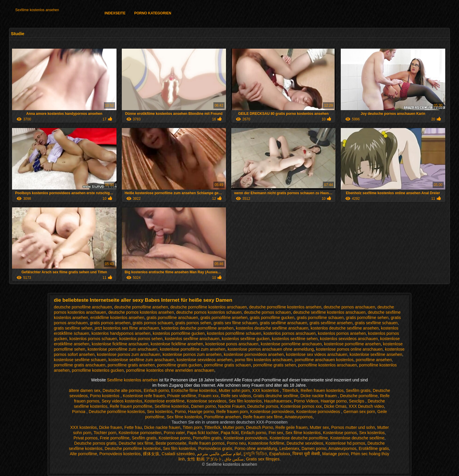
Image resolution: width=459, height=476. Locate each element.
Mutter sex (319, 427)
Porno (180, 412)
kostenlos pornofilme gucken (179, 333)
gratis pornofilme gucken (272, 318)
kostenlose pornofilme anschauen (291, 344)
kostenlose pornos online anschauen (349, 349)
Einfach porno (156, 390)
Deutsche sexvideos (305, 443)
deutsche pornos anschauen (350, 307)
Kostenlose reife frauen (144, 396)
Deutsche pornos (263, 406)
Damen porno (203, 406)
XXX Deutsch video (366, 406)
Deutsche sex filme (136, 443)
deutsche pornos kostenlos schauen (209, 312)
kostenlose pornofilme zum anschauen (123, 349)
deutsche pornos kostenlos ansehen (141, 312)
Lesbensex (289, 448)
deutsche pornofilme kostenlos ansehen (285, 307)
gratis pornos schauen (153, 323)
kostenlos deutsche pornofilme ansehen (197, 328)
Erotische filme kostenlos (194, 390)
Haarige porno (334, 401)
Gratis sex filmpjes (263, 459)
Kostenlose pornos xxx (301, 406)
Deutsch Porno (260, 427)
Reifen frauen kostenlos (322, 390)
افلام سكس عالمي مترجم (219, 454)
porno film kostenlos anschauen (264, 360)
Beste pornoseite (171, 443)
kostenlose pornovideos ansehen (254, 354)
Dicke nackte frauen (319, 396)
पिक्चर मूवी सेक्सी (306, 454)
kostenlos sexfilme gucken (246, 339)
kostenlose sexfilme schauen (80, 360)
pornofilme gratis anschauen (80, 365)
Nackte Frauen (232, 406)
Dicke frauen (111, 427)
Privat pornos (85, 438)
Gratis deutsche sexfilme (276, 396)
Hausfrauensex (278, 401)
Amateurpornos (299, 417)
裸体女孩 (151, 454)
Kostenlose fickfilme (266, 443)
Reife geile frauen (292, 427)
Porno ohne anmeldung (256, 448)
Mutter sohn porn (234, 390)
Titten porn (192, 427)
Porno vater (174, 433)
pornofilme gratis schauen (227, 365)
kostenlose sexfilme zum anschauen (142, 360)
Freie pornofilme (115, 438)
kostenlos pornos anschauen (290, 333)
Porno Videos (306, 401)
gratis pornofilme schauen (320, 318)
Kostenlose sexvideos (207, 401)
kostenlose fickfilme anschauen (120, 344)
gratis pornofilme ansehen (224, 318)
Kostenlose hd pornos (345, 443)
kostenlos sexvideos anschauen (349, 339)
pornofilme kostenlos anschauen (327, 365)
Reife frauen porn (232, 412)
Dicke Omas (335, 406)
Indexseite (115, 13)
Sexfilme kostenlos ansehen (37, 10)
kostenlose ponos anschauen (232, 344)
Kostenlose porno (175, 438)
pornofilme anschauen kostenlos (324, 360)
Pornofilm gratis (207, 438)
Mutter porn (233, 427)
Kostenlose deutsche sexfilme (357, 438)
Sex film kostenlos (245, 401)
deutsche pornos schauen (267, 312)
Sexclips (357, 401)
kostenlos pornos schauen (93, 339)
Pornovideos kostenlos (120, 454)
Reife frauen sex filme (263, 417)
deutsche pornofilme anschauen (83, 307)
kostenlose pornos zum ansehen (192, 354)
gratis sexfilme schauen (376, 323)
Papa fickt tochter (203, 433)
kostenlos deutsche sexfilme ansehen (345, 328)
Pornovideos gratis (215, 448)
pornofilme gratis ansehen (131, 365)
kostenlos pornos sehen (141, 339)
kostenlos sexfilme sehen (295, 339)
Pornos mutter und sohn (353, 427)
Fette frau (133, 427)
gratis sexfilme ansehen (331, 323)
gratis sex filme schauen (236, 323)
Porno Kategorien (153, 13)
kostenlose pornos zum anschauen (129, 354)
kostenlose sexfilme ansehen (376, 354)
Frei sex (276, 433)
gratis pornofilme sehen (367, 318)
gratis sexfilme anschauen (284, 323)
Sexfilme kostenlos (172, 406)
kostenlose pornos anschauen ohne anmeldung (271, 349)
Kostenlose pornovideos (272, 412)
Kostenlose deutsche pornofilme (299, 438)
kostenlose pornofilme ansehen (352, 344)
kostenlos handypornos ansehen (121, 333)
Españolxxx (280, 454)
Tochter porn (105, 433)
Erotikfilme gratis (374, 448)
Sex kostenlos (160, 412)
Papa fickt (230, 433)
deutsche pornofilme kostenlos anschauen (209, 307)
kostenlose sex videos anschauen (317, 354)
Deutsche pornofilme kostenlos (117, 412)
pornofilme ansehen (374, 360)
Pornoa (79, 412)
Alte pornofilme (83, 454)
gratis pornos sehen (193, 323)
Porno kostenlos (105, 396)
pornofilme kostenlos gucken (98, 370)
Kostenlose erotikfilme (164, 401)
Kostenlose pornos (340, 433)
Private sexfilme (182, 396)
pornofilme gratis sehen (275, 365)
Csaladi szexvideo (178, 454)
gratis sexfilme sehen (73, 328)
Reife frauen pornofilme (131, 406)
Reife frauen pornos (207, 443)
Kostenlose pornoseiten (140, 433)
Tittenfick (290, 390)
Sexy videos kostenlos (122, 401)
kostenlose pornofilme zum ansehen (193, 349)
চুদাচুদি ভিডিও (255, 454)
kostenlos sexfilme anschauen (192, 339)
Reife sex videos (236, 396)
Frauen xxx (209, 396)
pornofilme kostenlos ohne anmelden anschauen (170, 370)
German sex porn (359, 412)
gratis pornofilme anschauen (172, 318)
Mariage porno (335, 454)
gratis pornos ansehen (110, 323)
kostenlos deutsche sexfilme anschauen (272, 328)
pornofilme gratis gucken (180, 365)
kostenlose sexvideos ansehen (204, 360)
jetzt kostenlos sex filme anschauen (127, 328)
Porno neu (236, 443)
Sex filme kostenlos (184, 417)
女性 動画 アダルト (205, 459)
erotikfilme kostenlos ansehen (117, 318)
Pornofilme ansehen (223, 417)
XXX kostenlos (266, 390)
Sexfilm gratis (358, 390)
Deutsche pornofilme (359, 396)
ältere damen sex (84, 390)
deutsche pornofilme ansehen (141, 307)
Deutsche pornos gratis (95, 443)
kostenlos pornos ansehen (342, 333)
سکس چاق (234, 459)
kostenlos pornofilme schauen (234, 333)
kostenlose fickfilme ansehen (177, 344)
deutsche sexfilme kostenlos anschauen (329, 312)
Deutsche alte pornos (122, 390)
